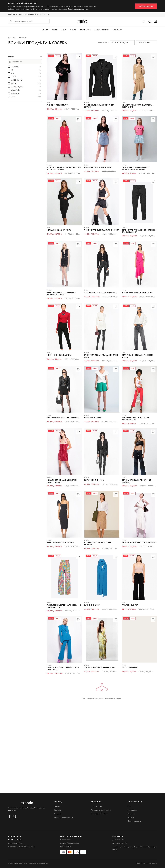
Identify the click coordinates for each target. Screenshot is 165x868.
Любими (131, 817)
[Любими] (144, 21)
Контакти (57, 806)
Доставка (57, 810)
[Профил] (150, 21)
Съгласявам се (146, 6)
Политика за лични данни (101, 810)
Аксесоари (85, 30)
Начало (12, 38)
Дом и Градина (102, 30)
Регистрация (132, 810)
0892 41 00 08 (15, 840)
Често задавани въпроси (63, 817)
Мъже (55, 30)
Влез (129, 806)
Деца (64, 30)
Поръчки (131, 814)
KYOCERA (23, 38)
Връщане (57, 814)
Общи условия (96, 806)
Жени (46, 30)
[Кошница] (155, 21)
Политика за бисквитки (100, 814)
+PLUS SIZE (118, 30)
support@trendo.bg (15, 843)
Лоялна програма (134, 821)
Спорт (73, 30)
